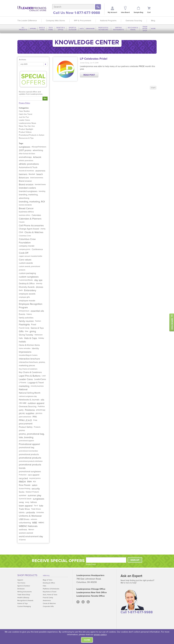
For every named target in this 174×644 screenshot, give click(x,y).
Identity (35, 348)
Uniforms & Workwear (30, 516)
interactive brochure (29, 359)
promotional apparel (26, 441)
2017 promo (25, 150)
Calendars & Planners (30, 219)
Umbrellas (40, 513)
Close (87, 640)
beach (40, 174)
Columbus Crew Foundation (27, 241)
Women (31, 530)
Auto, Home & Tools (50, 595)
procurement (26, 424)
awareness (40, 171)
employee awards (27, 294)
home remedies (25, 348)
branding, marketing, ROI (32, 202)
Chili (21, 232)
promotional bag (27, 447)
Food (34, 325)
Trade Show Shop (145, 29)
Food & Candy (24, 328)
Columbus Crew (25, 236)
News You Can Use (27, 126)
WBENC (41, 523)
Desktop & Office (61, 29)
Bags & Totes (42, 29)
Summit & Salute (25, 499)
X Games (22, 540)
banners (23, 174)
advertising (38, 150)
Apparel (33, 29)
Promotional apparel (29, 444)
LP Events (23, 383)
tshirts (22, 513)
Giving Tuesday (26, 335)
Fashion (38, 321)
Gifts (21, 331)
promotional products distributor (31, 461)
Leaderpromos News (28, 123)
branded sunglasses (28, 191)
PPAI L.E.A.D (25, 420)
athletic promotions (26, 161)
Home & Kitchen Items (29, 345)
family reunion (26, 321)
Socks (22, 492)
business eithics (26, 212)
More (153, 29)
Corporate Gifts (48, 606)
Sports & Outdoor (72, 29)
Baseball (32, 174)
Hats (82, 29)
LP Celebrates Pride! (94, 59)
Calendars (36, 215)
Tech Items (51, 29)
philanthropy (41, 410)
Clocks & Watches (34, 232)
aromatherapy (25, 157)
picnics (39, 413)
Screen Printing (25, 489)
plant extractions (25, 417)
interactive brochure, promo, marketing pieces (32, 364)
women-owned (26, 533)
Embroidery (30, 290)
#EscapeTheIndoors (39, 147)
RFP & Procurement (83, 21)
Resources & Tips (26, 138)
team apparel (26, 506)
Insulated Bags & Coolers (28, 355)
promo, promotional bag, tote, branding (32, 436)
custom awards (26, 263)
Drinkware (90, 29)
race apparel (34, 475)
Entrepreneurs (24, 311)
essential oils (37, 311)
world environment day (31, 536)
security (36, 489)
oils (42, 400)
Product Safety (26, 427)
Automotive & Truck (28, 167)
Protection (23, 475)
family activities (26, 318)
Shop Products (27, 575)
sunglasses (25, 147)
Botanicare (24, 178)
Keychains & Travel (133, 29)
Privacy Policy (24, 103)
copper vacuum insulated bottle (31, 256)
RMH (29, 482)
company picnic (25, 249)
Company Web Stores (55, 21)
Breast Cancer (26, 208)
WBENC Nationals (28, 526)
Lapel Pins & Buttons (30, 376)
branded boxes (40, 184)
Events (22, 314)
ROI (34, 482)
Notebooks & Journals (29, 400)
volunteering (25, 523)
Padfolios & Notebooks (103, 29)
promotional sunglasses (30, 472)
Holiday (41, 338)
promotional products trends (30, 466)
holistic (22, 342)
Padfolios (41, 407)
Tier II (36, 506)
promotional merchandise (28, 451)
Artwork (37, 157)
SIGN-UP (135, 560)
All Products (23, 29)
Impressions (25, 352)
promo (22, 430)
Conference (37, 249)
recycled (23, 478)
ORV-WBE (23, 403)
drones (39, 287)
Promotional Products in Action (32, 135)
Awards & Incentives (26, 171)
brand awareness (37, 178)
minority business (37, 386)
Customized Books (26, 280)
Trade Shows (36, 509)
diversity (39, 284)
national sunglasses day (28, 396)
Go (45, 99)
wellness (23, 530)
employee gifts (24, 297)
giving (33, 331)
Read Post (89, 75)
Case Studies (24, 111)
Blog (153, 21)
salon (35, 485)
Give (27, 331)
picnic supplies (27, 413)
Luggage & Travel (36, 383)
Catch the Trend (25, 114)
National (23, 389)
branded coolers (27, 188)
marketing (24, 386)
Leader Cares (24, 120)
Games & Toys (37, 328)
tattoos (34, 502)
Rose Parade (25, 485)
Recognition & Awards (25, 600)
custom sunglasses (29, 277)
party (21, 410)
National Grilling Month (30, 393)
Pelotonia (30, 410)
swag (21, 502)
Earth (21, 290)
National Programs (108, 21)
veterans (34, 519)
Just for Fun (24, 117)
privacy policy (100, 635)
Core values (25, 260)
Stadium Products (32, 492)
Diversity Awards (27, 287)
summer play (34, 495)
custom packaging (27, 273)
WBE (35, 523)
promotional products (29, 454)
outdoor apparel (36, 403)
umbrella (30, 513)
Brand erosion (25, 181)
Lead (44, 376)
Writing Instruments (119, 29)
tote (41, 506)
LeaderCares (40, 379)
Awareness (47, 600)
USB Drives (24, 519)
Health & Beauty (23, 598)
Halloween (39, 335)
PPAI (35, 417)
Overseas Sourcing (134, 21)
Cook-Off (24, 253)
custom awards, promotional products (29, 268)
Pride (35, 420)
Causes (22, 222)
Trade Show (24, 509)
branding (42, 191)
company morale (27, 246)
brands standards (25, 205)
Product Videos (25, 132)
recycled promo (35, 478)
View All (46, 576)
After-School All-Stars (27, 154)
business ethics (25, 215)
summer (23, 495)
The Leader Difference (27, 21)
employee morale (27, 301)
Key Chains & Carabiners (28, 369)
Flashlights (24, 325)
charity (43, 229)
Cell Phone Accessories (31, 225)
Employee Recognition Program (31, 306)
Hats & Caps (31, 338)
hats (21, 338)
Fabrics (29, 314)
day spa (38, 280)
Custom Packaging (24, 606)
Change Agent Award (29, 229)
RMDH (22, 482)
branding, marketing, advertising (29, 196)
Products (37, 427)
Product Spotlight (26, 129)
